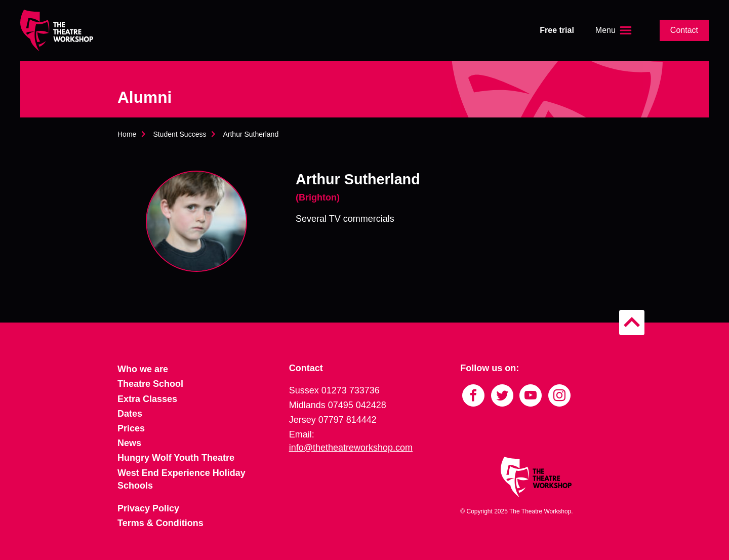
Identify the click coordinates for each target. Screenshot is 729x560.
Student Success (179, 134)
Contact (684, 30)
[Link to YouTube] (531, 395)
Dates (130, 414)
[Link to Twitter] (502, 395)
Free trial (557, 30)
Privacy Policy (148, 508)
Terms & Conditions (160, 523)
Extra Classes (147, 399)
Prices (131, 428)
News (129, 443)
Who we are (143, 369)
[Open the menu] (615, 30)
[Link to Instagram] (559, 395)
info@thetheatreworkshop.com (351, 448)
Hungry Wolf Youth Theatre (176, 458)
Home (127, 134)
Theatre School (150, 384)
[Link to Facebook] (473, 395)
